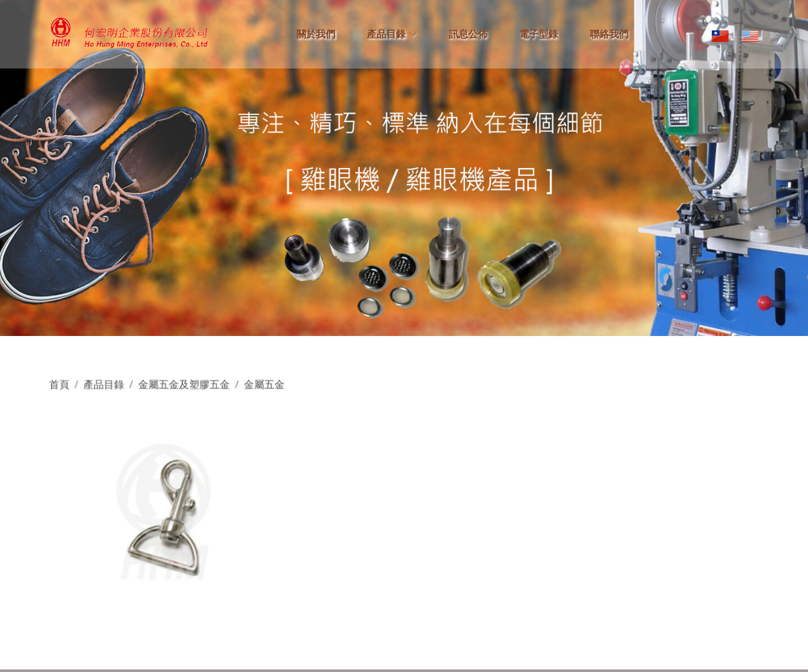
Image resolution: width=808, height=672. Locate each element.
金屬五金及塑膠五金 (189, 387)
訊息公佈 (468, 34)
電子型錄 (539, 34)
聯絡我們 (609, 34)
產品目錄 (111, 387)
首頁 (67, 387)
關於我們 (316, 34)
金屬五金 (267, 387)
